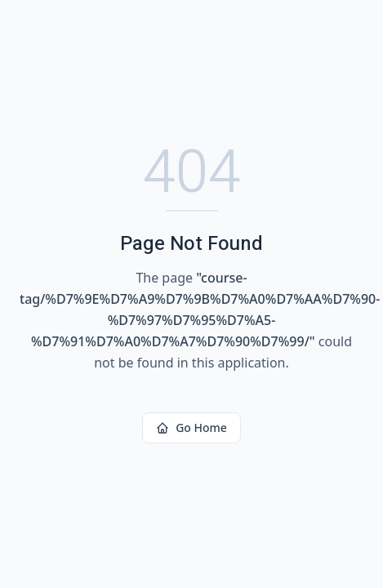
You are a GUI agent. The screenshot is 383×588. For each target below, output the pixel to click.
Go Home (191, 428)
